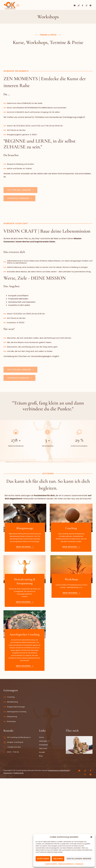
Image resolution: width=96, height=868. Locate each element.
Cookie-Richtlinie (51, 864)
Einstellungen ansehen (79, 859)
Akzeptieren (43, 859)
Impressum (79, 864)
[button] (91, 837)
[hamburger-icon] (18, 5)
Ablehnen (58, 859)
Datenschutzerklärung (66, 864)
